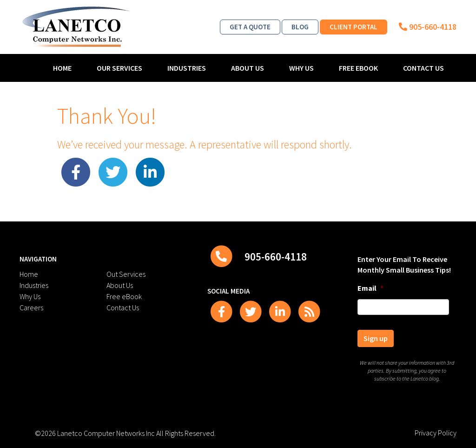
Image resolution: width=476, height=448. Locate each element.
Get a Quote (250, 27)
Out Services (126, 274)
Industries (187, 68)
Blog (300, 27)
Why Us (301, 68)
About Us (248, 68)
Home (62, 68)
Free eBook (358, 68)
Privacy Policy (436, 433)
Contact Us (423, 68)
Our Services (119, 68)
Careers (31, 308)
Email (370, 288)
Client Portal (354, 27)
